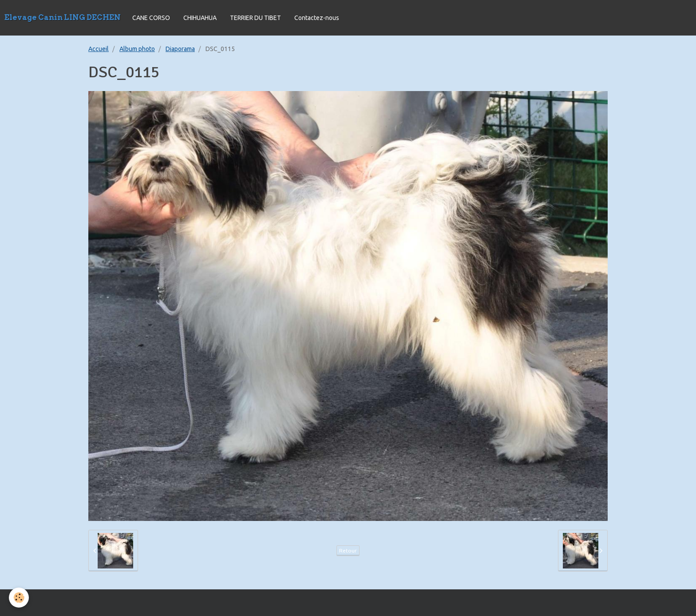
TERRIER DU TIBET (255, 18)
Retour (348, 550)
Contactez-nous (317, 18)
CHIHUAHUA (200, 18)
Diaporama (180, 49)
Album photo (137, 49)
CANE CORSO (151, 18)
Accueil (99, 49)
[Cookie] (19, 598)
